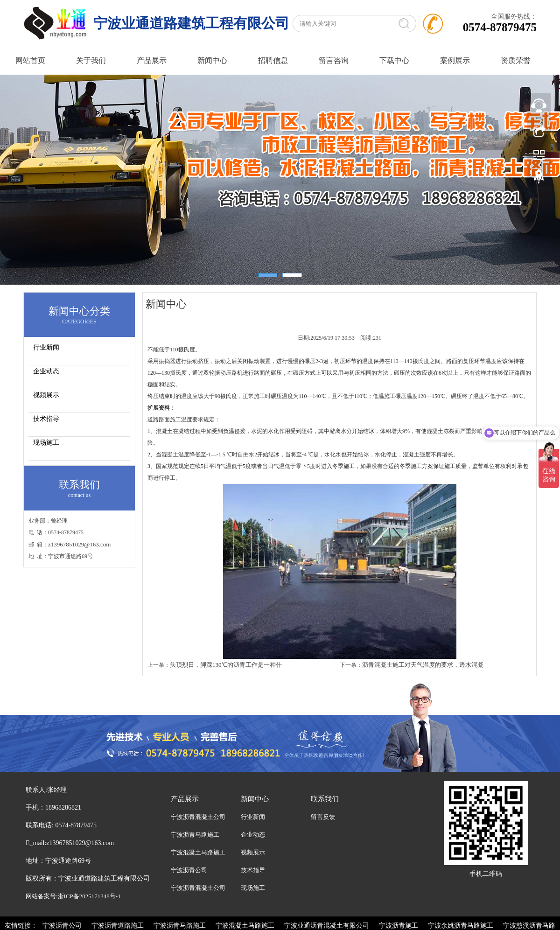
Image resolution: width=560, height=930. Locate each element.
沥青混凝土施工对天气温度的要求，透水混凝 (423, 665)
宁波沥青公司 (189, 870)
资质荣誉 (516, 60)
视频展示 (46, 395)
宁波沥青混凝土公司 (198, 817)
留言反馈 (323, 817)
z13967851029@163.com (79, 544)
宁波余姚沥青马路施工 (461, 926)
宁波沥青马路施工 (195, 835)
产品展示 (152, 60)
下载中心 (394, 60)
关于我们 (91, 60)
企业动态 (46, 371)
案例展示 (455, 60)
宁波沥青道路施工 (118, 926)
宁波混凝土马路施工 (198, 852)
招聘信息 (273, 60)
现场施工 (46, 443)
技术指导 (46, 419)
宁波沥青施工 (399, 926)
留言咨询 (334, 60)
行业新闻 (46, 347)
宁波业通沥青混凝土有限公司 (327, 926)
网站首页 (30, 60)
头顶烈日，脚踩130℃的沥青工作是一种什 (226, 665)
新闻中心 (212, 60)
